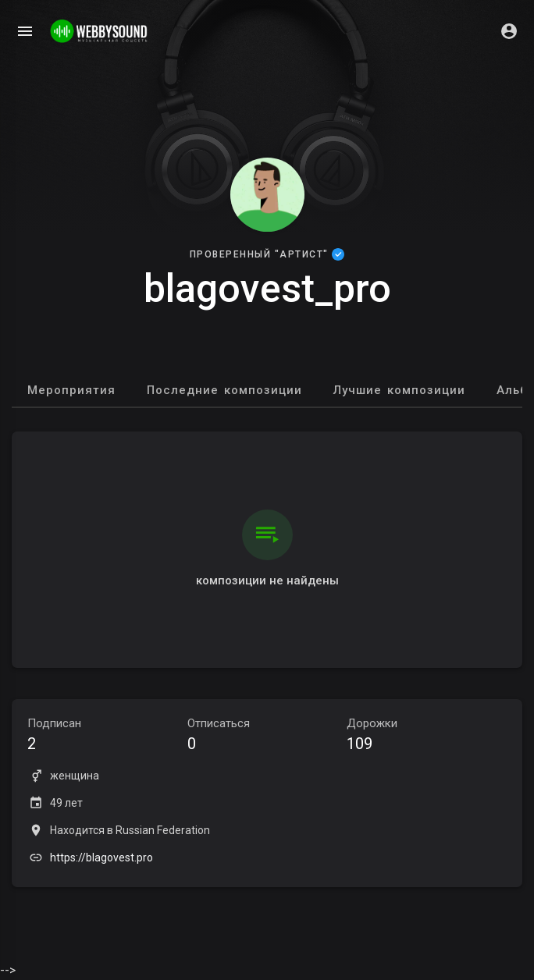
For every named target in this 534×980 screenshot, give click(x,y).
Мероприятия (71, 390)
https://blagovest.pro (101, 857)
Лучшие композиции (399, 390)
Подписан (107, 736)
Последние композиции (224, 390)
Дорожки (427, 736)
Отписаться (267, 736)
